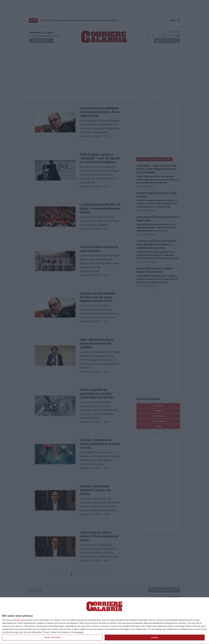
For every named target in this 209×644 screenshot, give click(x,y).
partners (17, 620)
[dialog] (105, 621)
